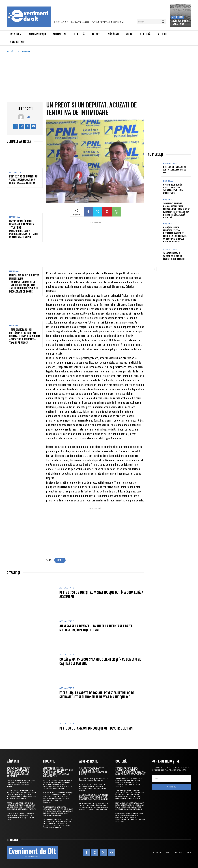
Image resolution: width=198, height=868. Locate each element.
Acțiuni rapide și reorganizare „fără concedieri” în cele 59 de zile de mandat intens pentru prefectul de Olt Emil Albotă (94, 807)
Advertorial (178, 17)
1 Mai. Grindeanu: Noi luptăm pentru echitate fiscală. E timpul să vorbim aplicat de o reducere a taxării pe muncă (25, 336)
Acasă (10, 51)
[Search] (163, 22)
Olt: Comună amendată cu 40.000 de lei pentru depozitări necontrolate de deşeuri (93, 771)
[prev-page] (150, 269)
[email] (171, 778)
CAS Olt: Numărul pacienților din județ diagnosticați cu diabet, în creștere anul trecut (21, 783)
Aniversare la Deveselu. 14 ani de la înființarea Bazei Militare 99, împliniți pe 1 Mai (96, 628)
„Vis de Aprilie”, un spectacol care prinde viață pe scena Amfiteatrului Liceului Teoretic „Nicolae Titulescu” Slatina (129, 782)
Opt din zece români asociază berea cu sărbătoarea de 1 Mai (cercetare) (173, 189)
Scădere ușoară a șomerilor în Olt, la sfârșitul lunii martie (174, 256)
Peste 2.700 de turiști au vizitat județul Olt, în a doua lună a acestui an (23, 180)
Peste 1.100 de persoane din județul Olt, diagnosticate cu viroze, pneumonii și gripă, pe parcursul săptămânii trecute (22, 806)
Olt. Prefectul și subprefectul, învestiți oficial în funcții (94, 779)
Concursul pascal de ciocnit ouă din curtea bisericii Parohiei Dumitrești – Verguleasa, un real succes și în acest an (130, 818)
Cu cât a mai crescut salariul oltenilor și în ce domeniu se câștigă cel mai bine (100, 661)
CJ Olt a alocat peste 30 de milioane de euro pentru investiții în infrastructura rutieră (93, 788)
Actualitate (24, 51)
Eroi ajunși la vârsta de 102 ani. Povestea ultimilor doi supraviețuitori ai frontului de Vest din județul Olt (97, 695)
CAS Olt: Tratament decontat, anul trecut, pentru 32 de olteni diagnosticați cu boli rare (21, 817)
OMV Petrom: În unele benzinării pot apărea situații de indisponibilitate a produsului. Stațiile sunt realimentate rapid (24, 229)
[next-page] (155, 269)
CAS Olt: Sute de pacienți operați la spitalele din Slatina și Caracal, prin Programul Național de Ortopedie (18, 772)
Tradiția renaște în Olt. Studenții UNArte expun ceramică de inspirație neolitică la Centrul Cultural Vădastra (130, 771)
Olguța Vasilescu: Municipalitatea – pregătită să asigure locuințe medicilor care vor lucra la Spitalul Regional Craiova (175, 234)
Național (15, 217)
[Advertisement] (99, 76)
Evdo (28, 117)
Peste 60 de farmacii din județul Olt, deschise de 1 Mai (96, 728)
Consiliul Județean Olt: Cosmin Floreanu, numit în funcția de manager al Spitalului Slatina (94, 797)
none (60, 560)
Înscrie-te (171, 787)
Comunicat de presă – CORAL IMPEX (180, 22)
